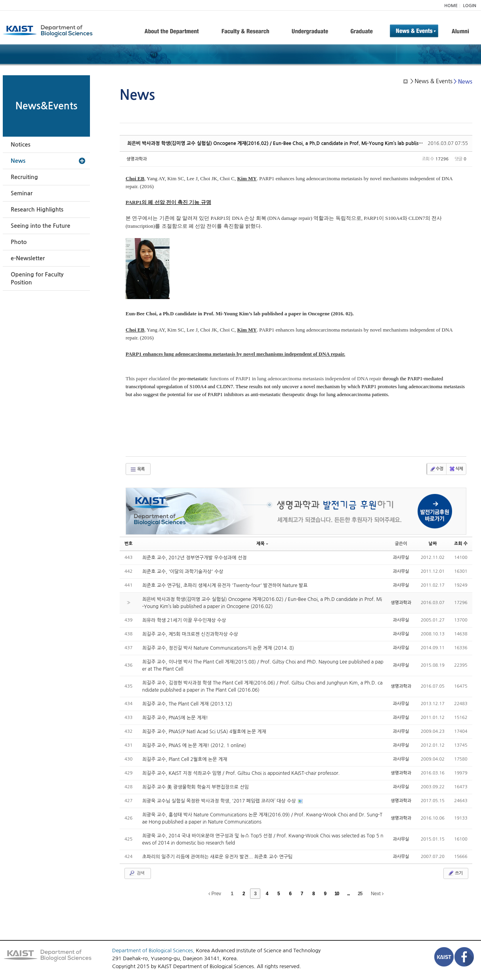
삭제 (456, 469)
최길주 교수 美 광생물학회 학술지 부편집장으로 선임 (196, 787)
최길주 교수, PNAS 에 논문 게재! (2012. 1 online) (194, 745)
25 (360, 894)
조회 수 (461, 544)
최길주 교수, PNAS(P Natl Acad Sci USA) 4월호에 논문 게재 (204, 732)
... (348, 894)
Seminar (22, 193)
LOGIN (470, 6)
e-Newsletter (28, 258)
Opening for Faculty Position (37, 278)
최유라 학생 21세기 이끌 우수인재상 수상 (184, 620)
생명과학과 (137, 159)
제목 (262, 544)
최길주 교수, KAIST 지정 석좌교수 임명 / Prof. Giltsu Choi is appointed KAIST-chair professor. (241, 773)
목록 (137, 469)
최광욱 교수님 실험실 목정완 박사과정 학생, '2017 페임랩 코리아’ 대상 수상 (220, 801)
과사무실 (401, 558)
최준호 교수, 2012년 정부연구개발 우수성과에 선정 (195, 558)
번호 (129, 544)
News (18, 161)
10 (337, 894)
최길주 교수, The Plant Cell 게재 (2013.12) (187, 704)
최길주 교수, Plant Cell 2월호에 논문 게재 (185, 759)
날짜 (433, 544)
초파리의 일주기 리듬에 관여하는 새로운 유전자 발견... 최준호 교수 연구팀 (218, 857)
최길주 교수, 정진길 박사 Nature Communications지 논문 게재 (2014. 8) (218, 648)
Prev (215, 894)
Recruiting (24, 177)
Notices (21, 145)
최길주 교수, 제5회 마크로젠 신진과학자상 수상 (190, 634)
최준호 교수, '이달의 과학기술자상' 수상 (183, 572)
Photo (19, 242)
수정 (436, 469)
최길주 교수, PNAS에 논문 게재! (175, 718)
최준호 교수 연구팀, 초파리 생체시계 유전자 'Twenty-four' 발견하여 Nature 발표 (225, 585)
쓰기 (455, 873)
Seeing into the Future (40, 226)
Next (377, 894)
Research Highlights (37, 210)
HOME (451, 6)
